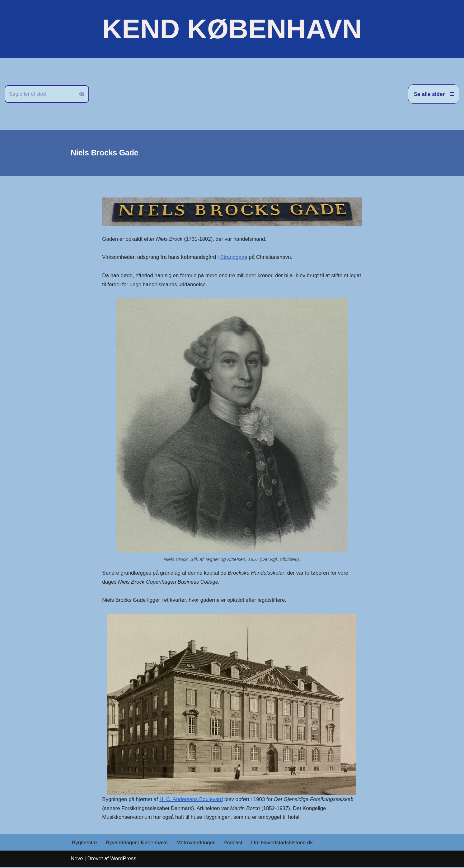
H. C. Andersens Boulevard (192, 800)
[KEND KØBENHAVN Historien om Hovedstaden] (232, 29)
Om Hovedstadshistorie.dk (283, 844)
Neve (77, 859)
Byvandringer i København (137, 844)
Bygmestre (84, 844)
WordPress (123, 859)
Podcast (234, 844)
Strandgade (235, 257)
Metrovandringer (196, 844)
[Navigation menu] (434, 94)
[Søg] (40, 94)
